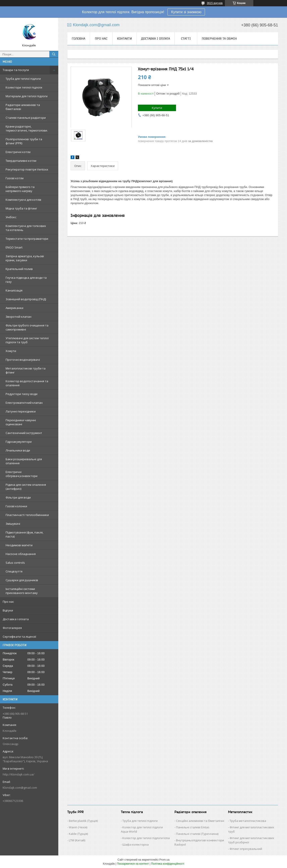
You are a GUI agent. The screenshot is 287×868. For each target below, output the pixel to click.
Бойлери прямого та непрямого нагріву (20, 189)
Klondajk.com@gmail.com (20, 788)
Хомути (11, 351)
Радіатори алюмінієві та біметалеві (23, 107)
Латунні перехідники (21, 411)
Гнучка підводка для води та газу (26, 280)
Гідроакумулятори (19, 442)
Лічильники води (18, 450)
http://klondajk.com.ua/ (18, 774)
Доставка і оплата (16, 619)
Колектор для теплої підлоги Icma (146, 838)
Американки (14, 308)
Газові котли (15, 178)
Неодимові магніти (19, 545)
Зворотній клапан (18, 317)
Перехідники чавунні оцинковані (21, 422)
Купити (157, 108)
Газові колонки (16, 506)
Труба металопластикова (248, 821)
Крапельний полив (19, 269)
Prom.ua (164, 860)
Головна (78, 39)
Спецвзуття (14, 571)
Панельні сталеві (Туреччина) (197, 834)
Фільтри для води (18, 497)
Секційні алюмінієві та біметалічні (200, 821)
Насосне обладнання (21, 554)
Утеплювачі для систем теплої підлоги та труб (27, 340)
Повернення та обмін (219, 39)
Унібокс (11, 217)
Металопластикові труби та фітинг (26, 370)
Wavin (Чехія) (78, 827)
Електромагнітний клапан (24, 403)
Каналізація (14, 290)
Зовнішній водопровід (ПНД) (26, 299)
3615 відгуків (215, 3)
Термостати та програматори (27, 239)
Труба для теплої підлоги (23, 79)
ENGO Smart (14, 247)
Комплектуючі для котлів (23, 200)
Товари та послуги (16, 70)
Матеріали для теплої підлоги (27, 96)
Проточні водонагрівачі (23, 360)
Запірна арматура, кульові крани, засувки (25, 258)
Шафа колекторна (136, 844)
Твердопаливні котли (21, 161)
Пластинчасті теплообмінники (27, 515)
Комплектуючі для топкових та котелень (26, 228)
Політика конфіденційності (168, 864)
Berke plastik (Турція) (83, 821)
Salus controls (15, 563)
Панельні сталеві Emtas (193, 827)
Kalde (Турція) (78, 834)
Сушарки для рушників (22, 580)
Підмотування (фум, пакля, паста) (24, 534)
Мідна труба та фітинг (21, 208)
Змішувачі (13, 524)
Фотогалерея (12, 628)
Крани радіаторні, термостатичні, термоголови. (27, 128)
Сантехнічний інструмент (24, 433)
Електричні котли (18, 152)
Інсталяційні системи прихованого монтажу (22, 591)
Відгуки (8, 610)
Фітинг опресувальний (246, 849)
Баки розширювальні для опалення (24, 461)
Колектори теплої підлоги (24, 87)
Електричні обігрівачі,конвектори (22, 474)
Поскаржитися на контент (133, 864)
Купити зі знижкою (186, 12)
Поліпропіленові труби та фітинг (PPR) (24, 141)
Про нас (8, 602)
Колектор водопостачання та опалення (27, 383)
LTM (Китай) (77, 840)
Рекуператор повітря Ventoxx (27, 169)
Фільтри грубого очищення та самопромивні (27, 327)
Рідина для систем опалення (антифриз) (26, 487)
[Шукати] (54, 54)
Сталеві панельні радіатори (26, 118)
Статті (186, 39)
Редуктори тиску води (22, 394)
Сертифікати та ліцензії (19, 637)
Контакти (124, 39)
